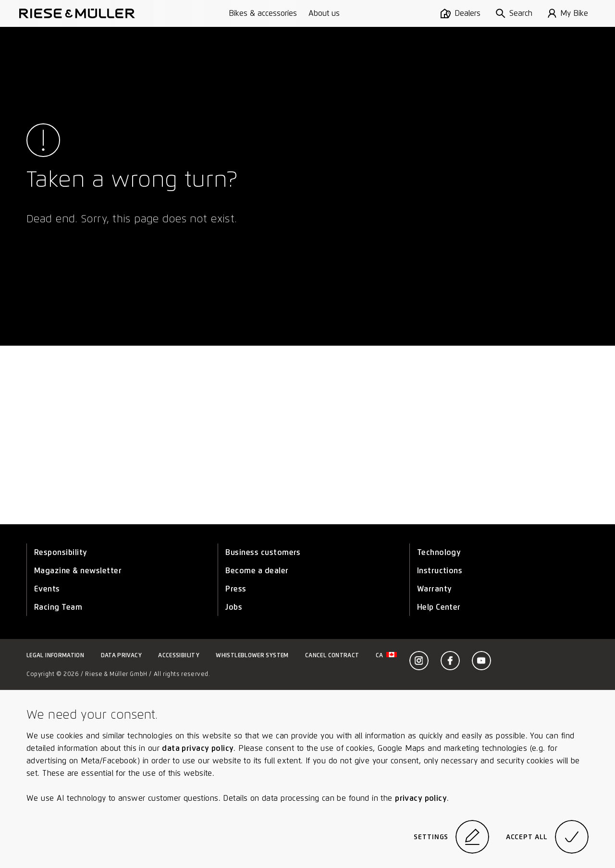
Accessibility (179, 655)
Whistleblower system (252, 655)
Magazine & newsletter (78, 571)
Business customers (263, 552)
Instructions (440, 571)
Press (236, 589)
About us (324, 13)
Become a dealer (257, 571)
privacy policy (421, 798)
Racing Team (58, 607)
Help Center (439, 607)
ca (386, 655)
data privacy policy (198, 748)
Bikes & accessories (263, 13)
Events (47, 589)
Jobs (234, 607)
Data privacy (121, 655)
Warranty (435, 589)
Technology (439, 552)
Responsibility (61, 552)
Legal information (55, 655)
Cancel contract (332, 655)
